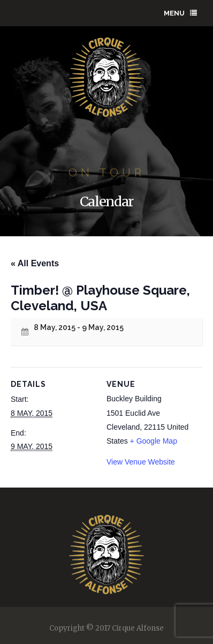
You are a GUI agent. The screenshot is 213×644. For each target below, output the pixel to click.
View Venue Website (141, 462)
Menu (180, 13)
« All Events (35, 263)
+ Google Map (154, 441)
